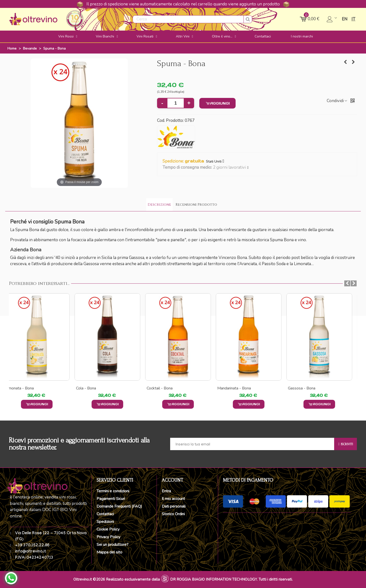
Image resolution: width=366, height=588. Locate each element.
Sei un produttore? (112, 545)
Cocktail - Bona (165, 388)
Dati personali (174, 506)
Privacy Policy (108, 537)
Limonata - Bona (25, 388)
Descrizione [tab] (159, 205)
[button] (248, 168)
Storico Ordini (173, 514)
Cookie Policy (108, 529)
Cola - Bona (91, 388)
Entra (166, 491)
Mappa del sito (109, 552)
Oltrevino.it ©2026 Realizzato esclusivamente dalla (117, 579)
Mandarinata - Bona (239, 388)
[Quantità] (176, 103)
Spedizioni (105, 522)
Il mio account (173, 499)
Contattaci (105, 514)
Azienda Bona (26, 250)
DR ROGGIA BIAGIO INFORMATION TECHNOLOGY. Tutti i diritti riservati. (231, 579)
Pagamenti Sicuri (111, 499)
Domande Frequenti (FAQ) (119, 506)
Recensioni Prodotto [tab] (196, 205)
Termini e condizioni (113, 491)
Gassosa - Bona (307, 388)
